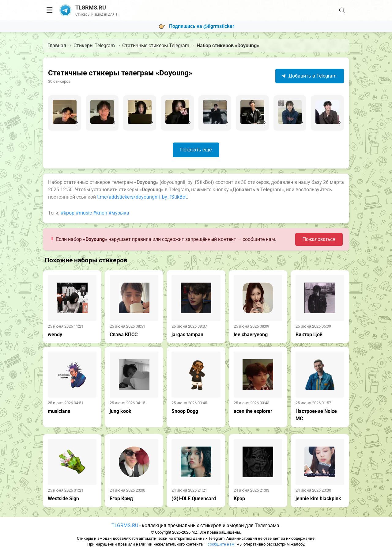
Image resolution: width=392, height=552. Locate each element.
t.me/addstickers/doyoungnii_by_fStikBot (142, 197)
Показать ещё (196, 150)
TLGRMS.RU (125, 525)
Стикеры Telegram (94, 46)
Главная (57, 46)
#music (84, 213)
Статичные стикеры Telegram (156, 46)
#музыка (119, 213)
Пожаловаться (319, 239)
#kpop (68, 213)
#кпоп (100, 213)
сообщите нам (221, 544)
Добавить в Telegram (309, 76)
